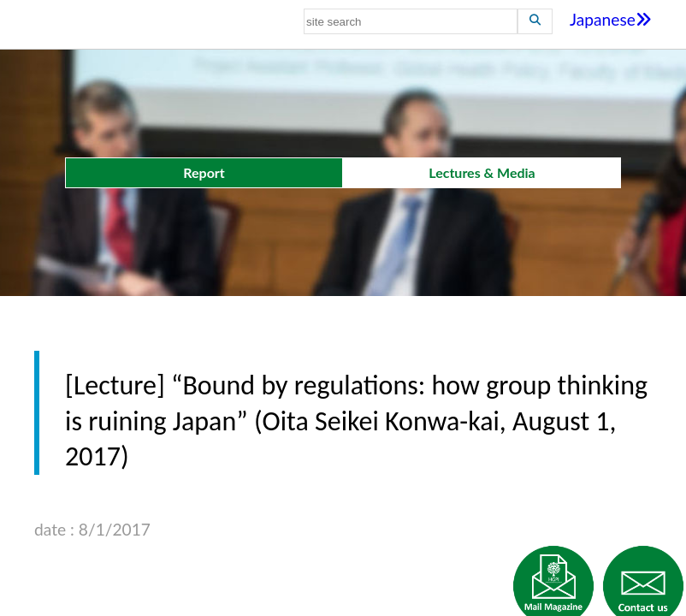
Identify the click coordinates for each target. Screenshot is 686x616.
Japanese (611, 19)
